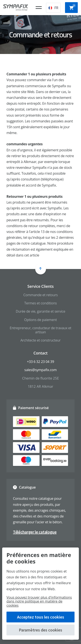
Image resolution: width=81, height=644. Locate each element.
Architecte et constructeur (41, 340)
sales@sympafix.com (40, 370)
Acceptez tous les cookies (41, 617)
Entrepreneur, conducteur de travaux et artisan (40, 330)
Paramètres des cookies (40, 630)
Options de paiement (40, 320)
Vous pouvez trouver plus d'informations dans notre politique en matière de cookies (39, 601)
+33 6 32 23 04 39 (40, 362)
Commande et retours (40, 295)
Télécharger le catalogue (35, 532)
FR (53, 8)
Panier (73, 7)
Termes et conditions (40, 303)
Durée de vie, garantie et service (40, 311)
